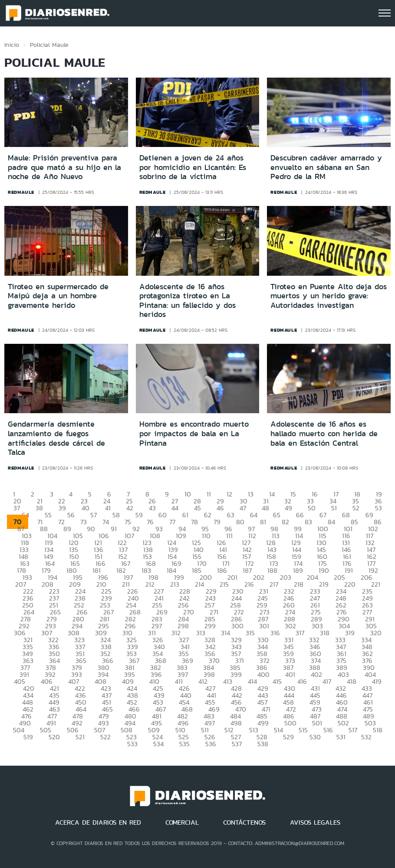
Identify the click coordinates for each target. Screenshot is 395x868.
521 (80, 737)
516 (328, 730)
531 (341, 737)
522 (105, 737)
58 (116, 515)
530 (315, 737)
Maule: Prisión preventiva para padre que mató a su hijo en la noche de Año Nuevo (64, 167)
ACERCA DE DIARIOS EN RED (98, 822)
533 (132, 744)
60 (163, 515)
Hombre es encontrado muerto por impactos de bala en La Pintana (194, 433)
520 (54, 737)
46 (220, 508)
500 (290, 723)
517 (353, 730)
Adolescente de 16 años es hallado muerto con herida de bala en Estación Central (324, 433)
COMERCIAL (182, 822)
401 (290, 674)
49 (288, 508)
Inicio (12, 45)
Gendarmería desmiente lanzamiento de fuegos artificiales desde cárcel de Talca (56, 438)
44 (175, 508)
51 (334, 508)
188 (272, 570)
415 (277, 681)
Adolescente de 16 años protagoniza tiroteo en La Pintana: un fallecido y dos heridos (188, 301)
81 (263, 522)
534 (158, 744)
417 (327, 681)
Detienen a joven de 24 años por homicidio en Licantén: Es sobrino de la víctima (193, 167)
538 (263, 744)
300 (237, 626)
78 (194, 522)
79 (217, 522)
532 (366, 737)
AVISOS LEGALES (315, 822)
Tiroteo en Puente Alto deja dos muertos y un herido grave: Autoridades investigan (329, 296)
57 (94, 515)
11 (209, 494)
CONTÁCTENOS (244, 822)
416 (302, 681)
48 (265, 508)
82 (285, 522)
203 (286, 577)
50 (312, 508)
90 (91, 529)
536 (211, 744)
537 (237, 744)
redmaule (21, 192)
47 (243, 508)
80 (240, 522)
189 (298, 570)
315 (250, 633)
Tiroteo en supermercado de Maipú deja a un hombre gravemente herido (58, 296)
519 (28, 737)
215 (224, 584)
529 (288, 737)
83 (308, 522)
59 (139, 515)
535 (184, 744)
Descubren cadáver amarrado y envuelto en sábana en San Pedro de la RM (326, 167)
